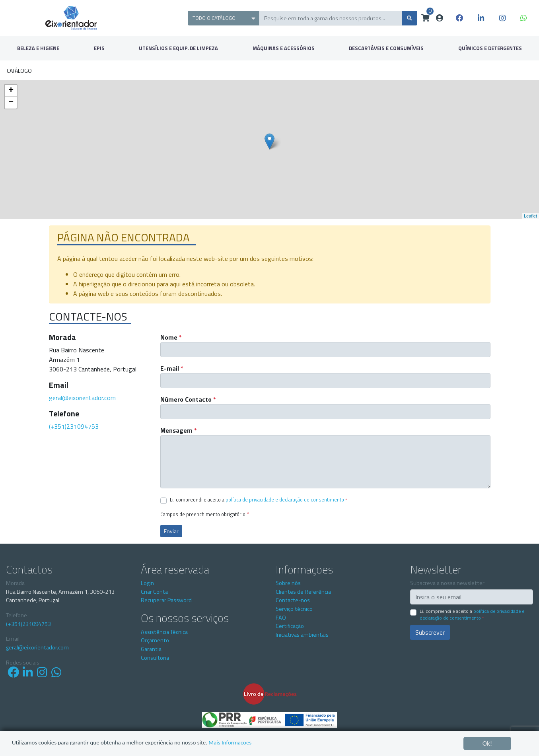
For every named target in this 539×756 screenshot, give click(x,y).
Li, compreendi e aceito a (258, 500)
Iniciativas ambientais (302, 635)
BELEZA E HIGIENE (38, 48)
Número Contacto (188, 399)
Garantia (151, 649)
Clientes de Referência (303, 592)
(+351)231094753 (74, 426)
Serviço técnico (294, 609)
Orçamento (155, 640)
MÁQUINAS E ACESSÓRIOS (284, 48)
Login (147, 583)
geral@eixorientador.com (82, 398)
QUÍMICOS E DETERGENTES (490, 48)
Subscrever (430, 632)
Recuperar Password (166, 600)
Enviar (171, 531)
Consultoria (155, 658)
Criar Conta (154, 592)
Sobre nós (288, 583)
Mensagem (179, 430)
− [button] (11, 103)
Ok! (487, 743)
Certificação (290, 626)
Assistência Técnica (164, 632)
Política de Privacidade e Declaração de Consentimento (285, 499)
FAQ (281, 618)
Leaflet (530, 216)
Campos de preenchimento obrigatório (205, 514)
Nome (171, 337)
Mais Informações (260, 744)
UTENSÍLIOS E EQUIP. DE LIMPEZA (178, 48)
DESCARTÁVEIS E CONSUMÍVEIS (386, 48)
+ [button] (11, 91)
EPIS (99, 48)
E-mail (172, 368)
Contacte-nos (293, 600)
